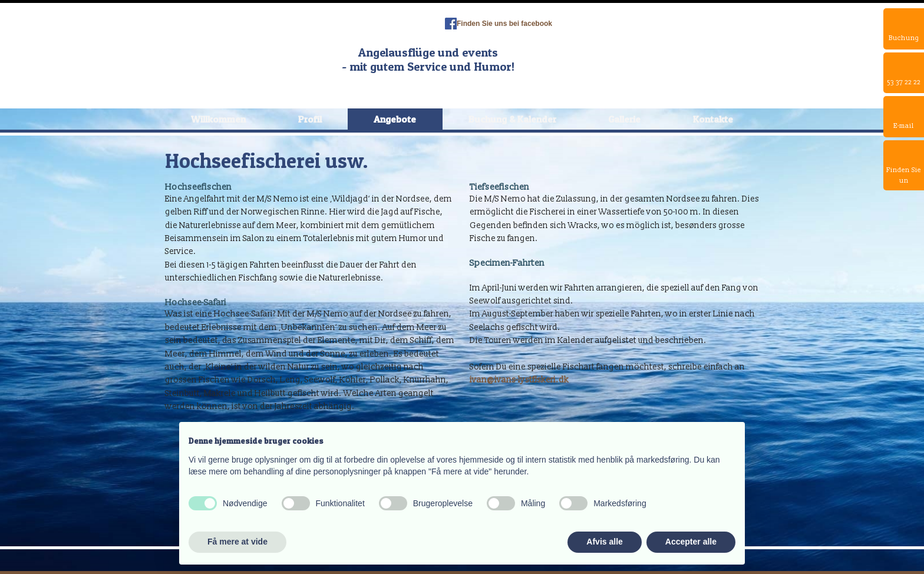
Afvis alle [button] (604, 542)
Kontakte (713, 119)
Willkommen (218, 119)
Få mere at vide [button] (237, 542)
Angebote (395, 119)
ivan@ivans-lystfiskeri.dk (519, 380)
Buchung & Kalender (512, 119)
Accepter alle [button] (691, 542)
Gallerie (624, 119)
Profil (310, 119)
